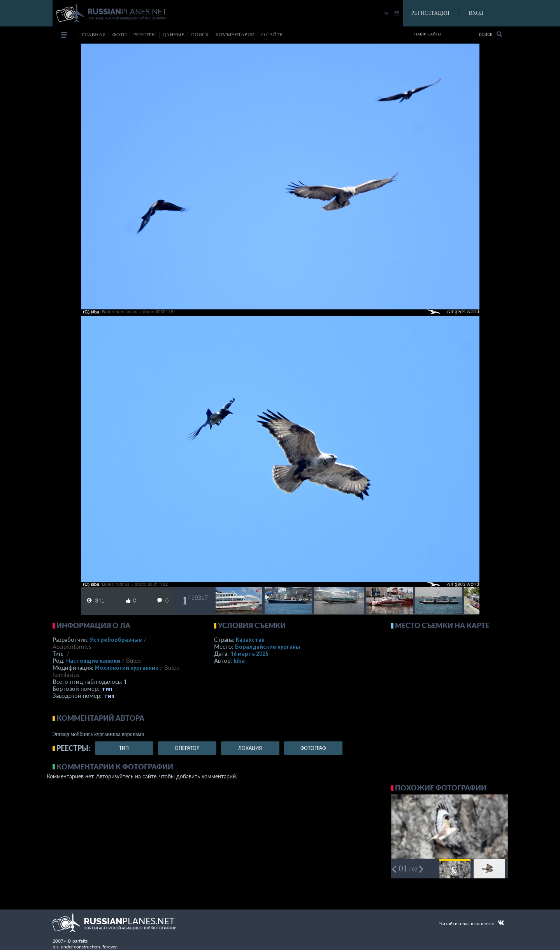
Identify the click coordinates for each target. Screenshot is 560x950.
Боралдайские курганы (268, 646)
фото (119, 34)
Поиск (490, 34)
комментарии (235, 34)
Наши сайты (428, 34)
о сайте (272, 34)
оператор (187, 748)
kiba (239, 660)
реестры (144, 34)
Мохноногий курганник (127, 667)
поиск (200, 34)
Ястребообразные (116, 639)
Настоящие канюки (93, 660)
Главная (94, 34)
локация (250, 748)
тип (107, 688)
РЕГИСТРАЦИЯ (430, 13)
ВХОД (476, 13)
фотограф (313, 748)
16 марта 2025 (249, 653)
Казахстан (250, 639)
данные (174, 34)
